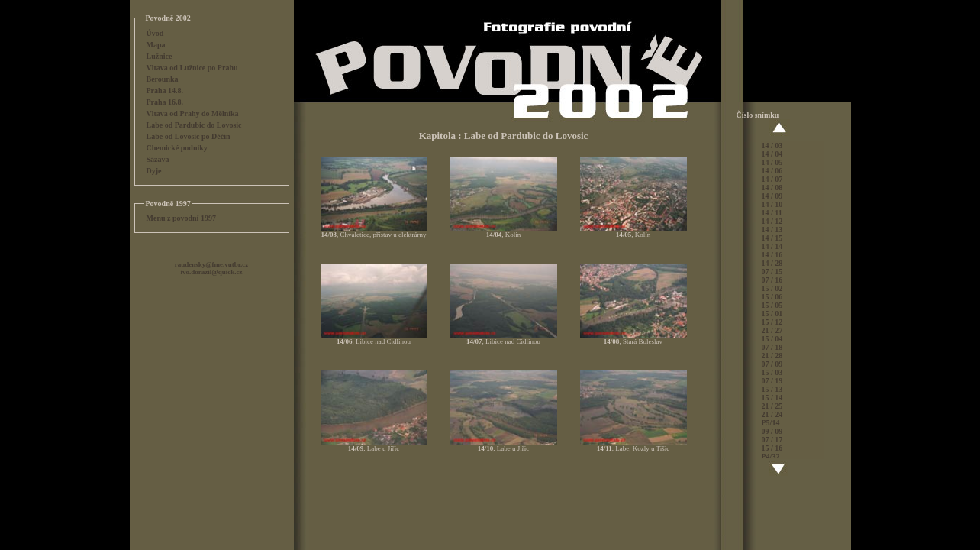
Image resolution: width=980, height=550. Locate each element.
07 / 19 (772, 381)
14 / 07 (772, 179)
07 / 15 (772, 272)
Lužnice (160, 56)
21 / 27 (772, 330)
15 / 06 (772, 297)
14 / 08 (772, 188)
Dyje (154, 171)
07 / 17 (772, 440)
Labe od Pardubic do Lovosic (194, 125)
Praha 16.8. (165, 102)
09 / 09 (772, 431)
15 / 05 (772, 305)
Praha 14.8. (165, 91)
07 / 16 (772, 280)
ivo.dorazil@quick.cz (212, 272)
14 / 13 (772, 230)
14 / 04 (772, 154)
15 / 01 (772, 314)
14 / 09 (772, 196)
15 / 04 (772, 339)
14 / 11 (772, 213)
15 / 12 (772, 322)
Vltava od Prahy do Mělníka (193, 113)
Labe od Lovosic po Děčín (189, 136)
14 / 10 (772, 204)
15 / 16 (772, 448)
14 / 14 (772, 246)
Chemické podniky (177, 148)
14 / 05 (772, 162)
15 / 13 (772, 389)
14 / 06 (772, 171)
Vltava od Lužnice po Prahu (192, 68)
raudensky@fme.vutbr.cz (212, 264)
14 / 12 (772, 221)
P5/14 (771, 423)
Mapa (156, 45)
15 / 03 (772, 372)
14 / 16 (772, 255)
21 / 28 (772, 356)
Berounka (163, 79)
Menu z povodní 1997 (181, 218)
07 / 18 (772, 347)
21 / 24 (772, 414)
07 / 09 (772, 364)
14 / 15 (772, 238)
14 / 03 (772, 146)
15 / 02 (772, 288)
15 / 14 (772, 398)
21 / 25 (772, 406)
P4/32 (771, 456)
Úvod (155, 33)
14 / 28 (772, 263)
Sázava (158, 159)
